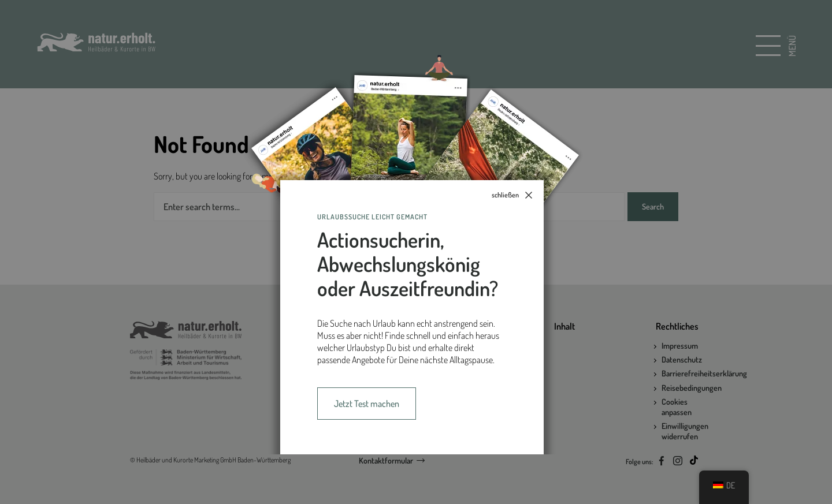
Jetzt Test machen (367, 404)
